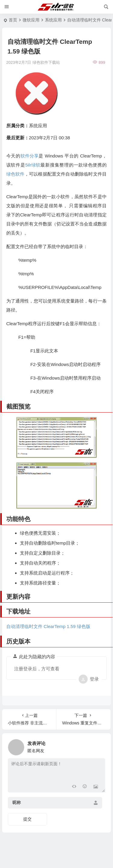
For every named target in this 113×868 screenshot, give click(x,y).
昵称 (17, 802)
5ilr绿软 (33, 165)
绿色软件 (15, 174)
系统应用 (53, 20)
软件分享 (30, 156)
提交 (27, 819)
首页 (13, 20)
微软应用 (31, 20)
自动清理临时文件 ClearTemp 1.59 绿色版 (48, 626)
